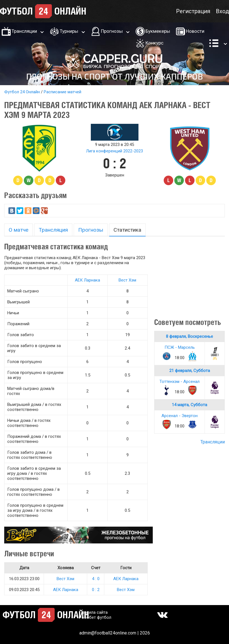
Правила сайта (93, 612)
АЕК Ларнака (87, 280)
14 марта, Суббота (189, 405)
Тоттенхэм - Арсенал (180, 382)
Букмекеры (158, 31)
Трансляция (53, 230)
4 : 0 (96, 579)
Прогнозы (112, 31)
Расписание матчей (63, 92)
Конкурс (154, 43)
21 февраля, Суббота (190, 371)
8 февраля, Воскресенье (189, 336)
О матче (18, 230)
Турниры (69, 31)
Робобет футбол (95, 617)
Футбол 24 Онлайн (22, 92)
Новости (195, 31)
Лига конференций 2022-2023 (114, 151)
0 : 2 (96, 590)
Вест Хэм (127, 280)
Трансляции (24, 31)
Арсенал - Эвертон (180, 416)
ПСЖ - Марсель (180, 347)
